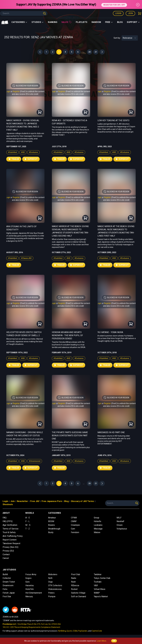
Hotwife (98, 521)
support (133, 22)
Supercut (31, 159)
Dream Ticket (9, 582)
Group (97, 518)
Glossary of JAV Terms (82, 501)
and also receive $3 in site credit (25, 94)
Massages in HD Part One (111, 432)
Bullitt (5, 574)
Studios (38, 22)
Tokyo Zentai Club (102, 578)
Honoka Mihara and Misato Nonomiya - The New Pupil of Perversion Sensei (67, 335)
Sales (67, 22)
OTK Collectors (55, 585)
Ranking (53, 22)
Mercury (29, 596)
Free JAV (35, 501)
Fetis (5, 589)
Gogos (28, 578)
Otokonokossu (55, 589)
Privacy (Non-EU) (10, 547)
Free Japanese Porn (52, 501)
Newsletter (22, 501)
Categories (19, 22)
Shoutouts (8, 504)
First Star (7, 596)
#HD (23, 152)
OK (114, 641)
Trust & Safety (9, 532)
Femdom (75, 532)
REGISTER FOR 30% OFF (114, 4)
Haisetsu (30, 585)
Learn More (101, 641)
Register (16, 91)
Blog (120, 22)
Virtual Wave (100, 589)
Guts (28, 582)
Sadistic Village (78, 593)
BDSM (51, 521)
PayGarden (83, 631)
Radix (74, 578)
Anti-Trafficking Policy (13, 536)
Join (130, 13)
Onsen (120, 525)
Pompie (52, 596)
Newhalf (120, 521)
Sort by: (117, 38)
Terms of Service (11, 529)
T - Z (28, 529)
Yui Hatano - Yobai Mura (110, 332)
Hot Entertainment (34, 593)
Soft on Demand (79, 596)
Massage (98, 529)
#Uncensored (35, 461)
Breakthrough (54, 529)
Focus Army (31, 574)
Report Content (10, 540)
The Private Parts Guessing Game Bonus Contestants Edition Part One (70, 436)
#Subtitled (12, 152)
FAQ (5, 518)
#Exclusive (33, 152)
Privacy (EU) (8, 551)
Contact (6, 554)
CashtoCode (97, 631)
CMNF (74, 521)
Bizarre (51, 525)
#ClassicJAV (26, 258)
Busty (51, 532)
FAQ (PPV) (8, 521)
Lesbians (98, 525)
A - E (28, 518)
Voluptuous (122, 529)
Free (109, 22)
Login (118, 13)
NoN (50, 578)
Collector (7, 578)
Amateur (52, 518)
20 (89, 52)
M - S (28, 525)
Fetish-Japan (9, 593)
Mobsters (53, 574)
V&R (96, 585)
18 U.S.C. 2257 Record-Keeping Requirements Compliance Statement (31, 627)
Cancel (6, 558)
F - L (28, 521)
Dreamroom (8, 585)
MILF (119, 518)
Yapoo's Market (101, 596)
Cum (73, 529)
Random (96, 22)
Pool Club (76, 574)
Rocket (74, 589)
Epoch (69, 631)
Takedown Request (11, 543)
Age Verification (10, 525)
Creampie (75, 525)
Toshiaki (98, 582)
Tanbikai (98, 574)
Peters (51, 593)
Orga (50, 582)
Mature (97, 532)
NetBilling (62, 631)
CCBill (75, 631)
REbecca (75, 585)
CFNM (74, 518)
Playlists (82, 22)
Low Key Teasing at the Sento (113, 120)
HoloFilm (30, 589)
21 (96, 52)
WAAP (97, 593)
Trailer (14, 159)
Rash (73, 582)
